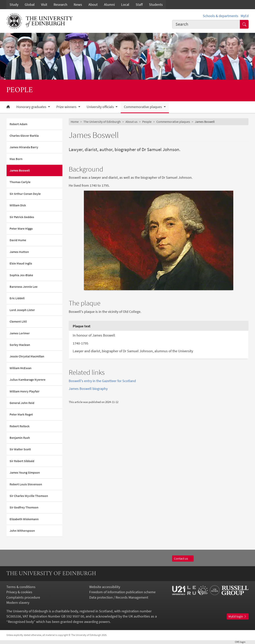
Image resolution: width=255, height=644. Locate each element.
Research (60, 5)
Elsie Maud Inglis (21, 263)
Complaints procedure (23, 597)
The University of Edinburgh (102, 122)
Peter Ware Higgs (21, 229)
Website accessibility (105, 587)
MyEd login (238, 616)
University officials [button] (101, 107)
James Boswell (20, 170)
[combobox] (206, 24)
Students (156, 5)
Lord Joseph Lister (22, 310)
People (147, 122)
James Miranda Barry (24, 147)
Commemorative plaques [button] (143, 107)
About (93, 5)
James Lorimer (20, 333)
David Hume (18, 240)
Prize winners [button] (67, 107)
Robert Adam (18, 124)
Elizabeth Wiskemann (24, 519)
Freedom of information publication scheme (122, 592)
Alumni (109, 5)
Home (75, 122)
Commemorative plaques (173, 122)
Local (125, 5)
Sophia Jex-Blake (21, 275)
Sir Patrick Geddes (22, 217)
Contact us (183, 559)
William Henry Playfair (25, 391)
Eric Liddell (17, 298)
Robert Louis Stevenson (26, 484)
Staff (139, 5)
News (78, 5)
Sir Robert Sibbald (22, 461)
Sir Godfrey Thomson (24, 507)
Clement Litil (18, 322)
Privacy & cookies (19, 592)
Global (30, 5)
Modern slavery (18, 603)
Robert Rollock (20, 426)
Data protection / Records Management (119, 597)
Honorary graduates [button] (32, 107)
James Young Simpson (25, 473)
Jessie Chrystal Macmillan (27, 356)
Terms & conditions (21, 587)
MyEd (245, 16)
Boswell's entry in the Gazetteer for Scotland (102, 381)
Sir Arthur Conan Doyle (25, 194)
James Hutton (19, 252)
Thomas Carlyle (20, 182)
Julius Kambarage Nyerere (27, 380)
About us (131, 122)
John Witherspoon (22, 531)
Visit (44, 5)
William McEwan (21, 368)
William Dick (18, 205)
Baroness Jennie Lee (24, 287)
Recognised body (21, 622)
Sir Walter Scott (20, 449)
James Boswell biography (88, 389)
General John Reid (22, 403)
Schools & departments (221, 16)
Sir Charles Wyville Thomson (29, 496)
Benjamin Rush (20, 438)
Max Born (16, 159)
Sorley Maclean (20, 345)
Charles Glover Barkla (24, 136)
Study (14, 5)
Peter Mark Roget (21, 414)
